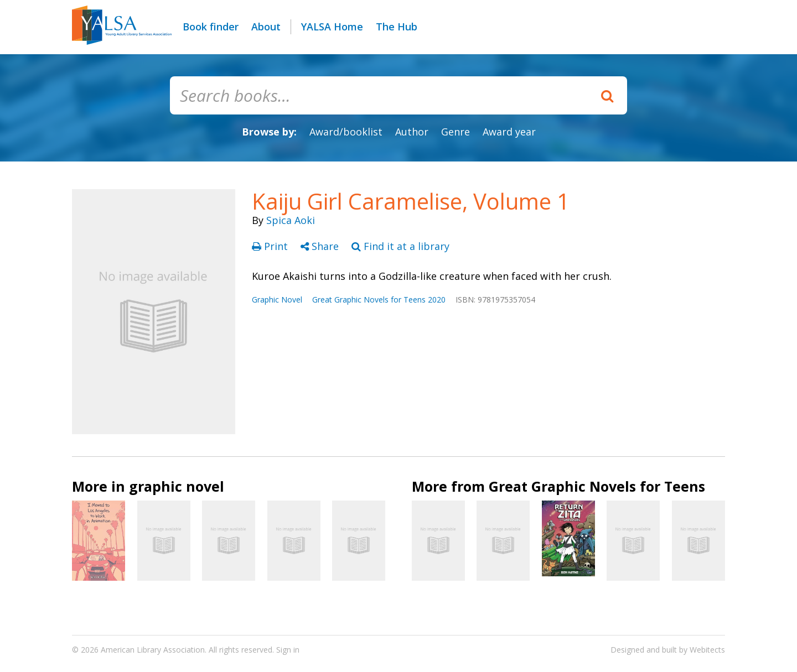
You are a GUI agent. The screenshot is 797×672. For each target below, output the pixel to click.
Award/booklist (346, 132)
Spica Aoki (291, 220)
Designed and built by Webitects (668, 650)
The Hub (397, 27)
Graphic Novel (277, 299)
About (266, 27)
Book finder (211, 27)
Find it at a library (400, 246)
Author (412, 132)
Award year (509, 132)
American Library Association (153, 650)
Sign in (288, 650)
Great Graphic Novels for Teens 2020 (379, 299)
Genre (456, 132)
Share (321, 246)
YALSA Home (332, 27)
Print (271, 246)
